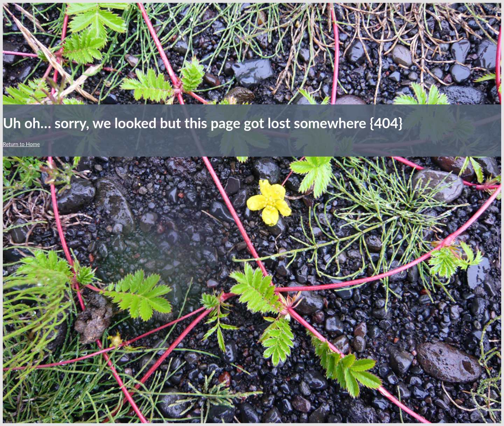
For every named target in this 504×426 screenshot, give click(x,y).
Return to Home (21, 144)
